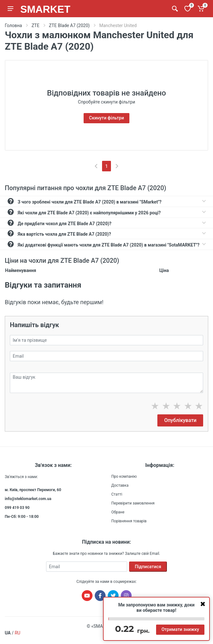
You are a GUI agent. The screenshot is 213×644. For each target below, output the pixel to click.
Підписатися (148, 567)
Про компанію (124, 476)
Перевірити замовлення (133, 503)
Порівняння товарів (129, 521)
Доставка (120, 485)
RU (17, 633)
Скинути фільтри (106, 118)
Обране (118, 512)
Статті (117, 494)
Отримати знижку (180, 629)
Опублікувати (180, 420)
